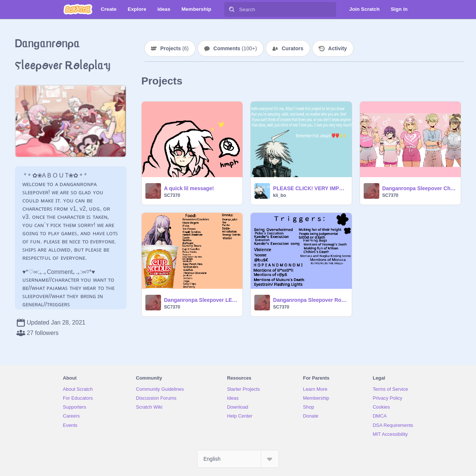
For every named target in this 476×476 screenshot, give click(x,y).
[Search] (232, 9)
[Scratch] (78, 9)
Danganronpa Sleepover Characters (419, 188)
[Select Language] (238, 459)
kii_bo (279, 195)
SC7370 (172, 195)
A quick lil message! (189, 188)
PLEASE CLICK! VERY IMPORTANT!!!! (310, 188)
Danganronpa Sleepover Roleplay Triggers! (310, 300)
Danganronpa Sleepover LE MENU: (201, 300)
